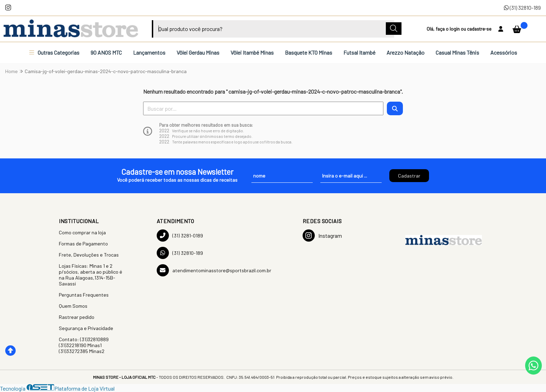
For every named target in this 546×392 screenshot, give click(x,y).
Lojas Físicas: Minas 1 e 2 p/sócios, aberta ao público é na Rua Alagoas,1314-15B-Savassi (91, 275)
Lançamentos (149, 52)
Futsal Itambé (359, 52)
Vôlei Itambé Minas (252, 52)
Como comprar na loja (82, 232)
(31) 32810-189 (522, 7)
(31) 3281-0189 (180, 236)
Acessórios (504, 52)
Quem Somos (73, 306)
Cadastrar (409, 176)
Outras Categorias (54, 52)
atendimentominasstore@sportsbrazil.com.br (214, 270)
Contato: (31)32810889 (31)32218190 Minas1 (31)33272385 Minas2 (84, 345)
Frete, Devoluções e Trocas (89, 255)
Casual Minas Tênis (457, 52)
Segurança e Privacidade (86, 328)
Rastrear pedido (77, 317)
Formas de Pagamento (83, 244)
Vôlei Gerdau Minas (198, 52)
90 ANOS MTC (106, 52)
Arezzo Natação (405, 52)
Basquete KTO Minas (309, 52)
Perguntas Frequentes (84, 295)
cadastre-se (479, 29)
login (455, 29)
